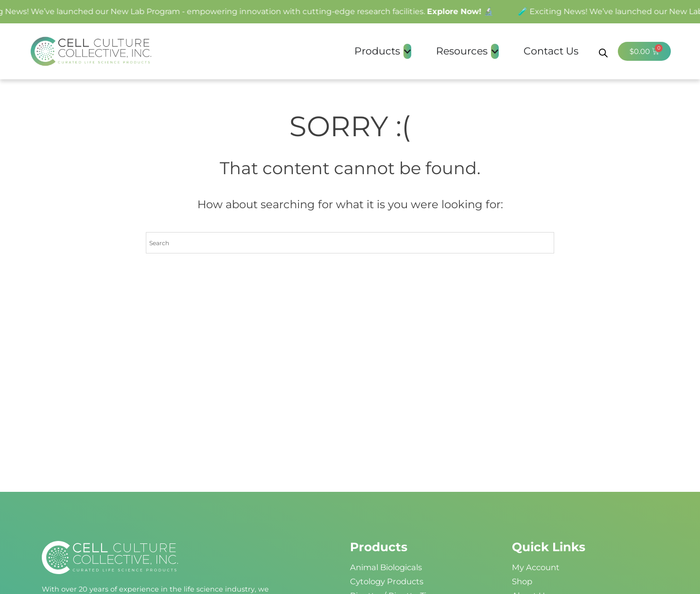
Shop (522, 581)
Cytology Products (387, 581)
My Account (536, 567)
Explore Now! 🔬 (463, 11)
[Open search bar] (603, 51)
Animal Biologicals (386, 567)
